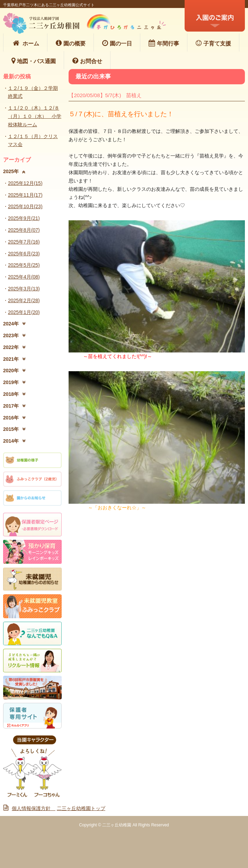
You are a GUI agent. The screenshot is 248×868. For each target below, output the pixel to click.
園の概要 (71, 43)
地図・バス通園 (34, 61)
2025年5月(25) (24, 265)
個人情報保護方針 (29, 808)
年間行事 (164, 43)
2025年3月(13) (24, 289)
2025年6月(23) (24, 254)
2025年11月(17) (25, 195)
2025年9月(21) (24, 218)
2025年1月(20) (24, 312)
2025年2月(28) (24, 300)
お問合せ (87, 61)
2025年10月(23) (25, 206)
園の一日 (117, 43)
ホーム (25, 43)
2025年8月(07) (24, 230)
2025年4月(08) (24, 277)
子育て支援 (213, 43)
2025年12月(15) (25, 183)
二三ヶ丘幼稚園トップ (81, 808)
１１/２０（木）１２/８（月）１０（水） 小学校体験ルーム (35, 116)
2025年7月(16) (24, 242)
